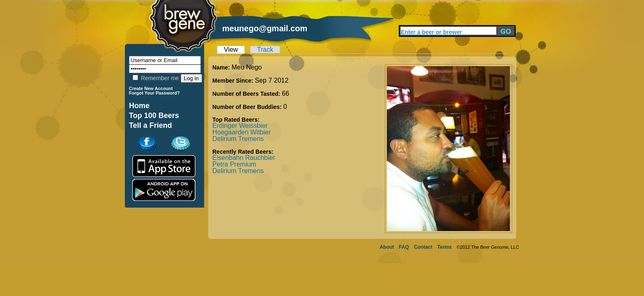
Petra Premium (234, 164)
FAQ (404, 247)
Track (265, 50)
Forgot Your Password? (154, 93)
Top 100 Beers (154, 116)
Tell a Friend (151, 125)
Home (139, 106)
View (231, 50)
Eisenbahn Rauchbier (244, 158)
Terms (445, 247)
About (387, 247)
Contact (423, 247)
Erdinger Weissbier (240, 126)
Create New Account (151, 88)
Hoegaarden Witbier (241, 132)
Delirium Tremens (238, 139)
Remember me (156, 78)
